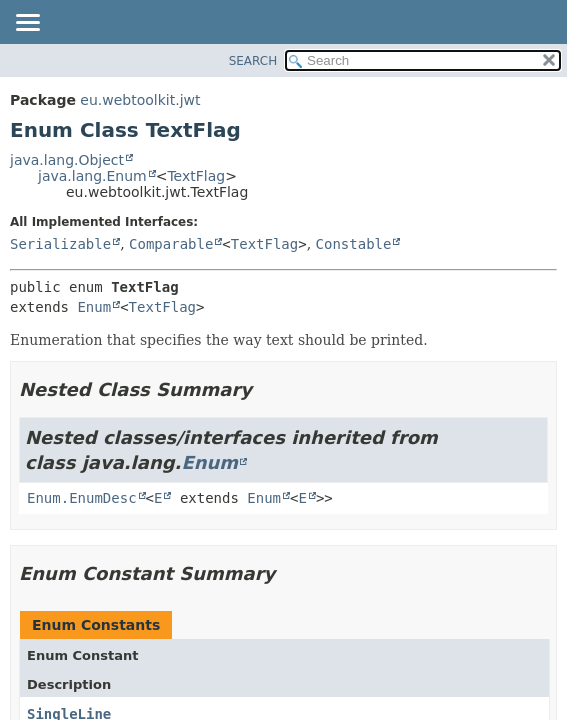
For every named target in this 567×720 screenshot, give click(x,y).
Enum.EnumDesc (82, 498)
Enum (94, 307)
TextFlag (196, 176)
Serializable (60, 244)
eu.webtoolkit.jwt (140, 100)
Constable (354, 244)
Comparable (171, 244)
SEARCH (253, 61)
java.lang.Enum (92, 176)
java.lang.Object (67, 160)
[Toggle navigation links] (27, 24)
